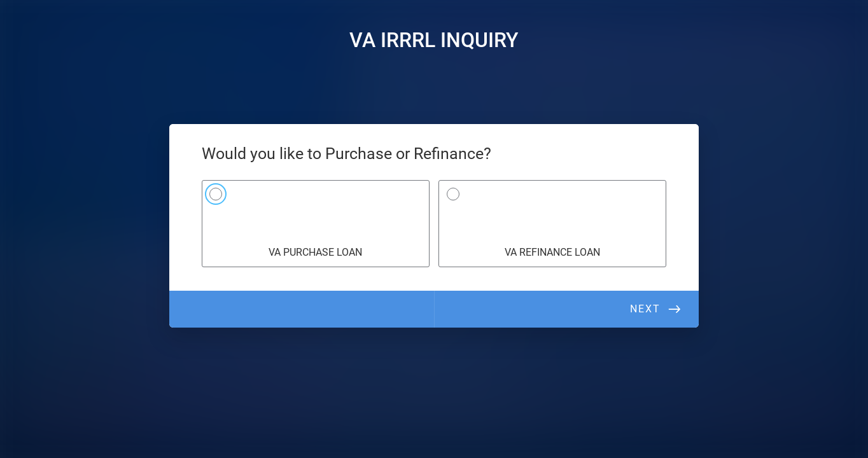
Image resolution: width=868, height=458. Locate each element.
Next (645, 309)
